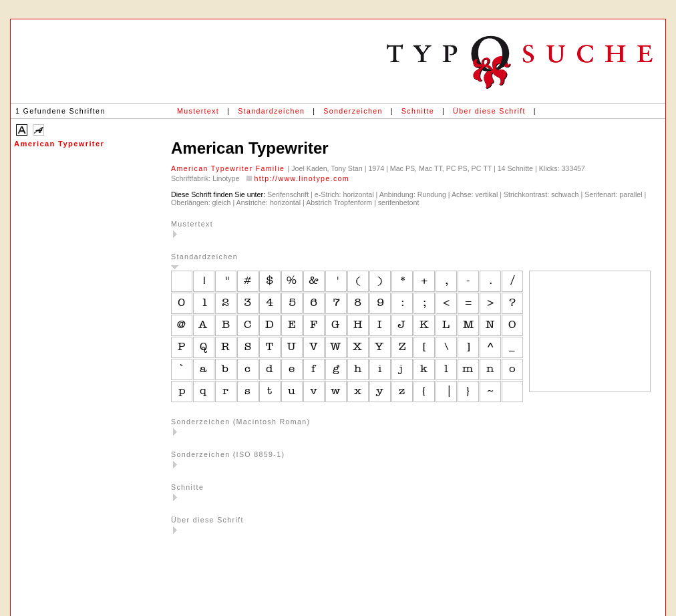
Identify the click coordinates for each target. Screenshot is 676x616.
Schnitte (418, 111)
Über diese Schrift (489, 111)
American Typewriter (59, 144)
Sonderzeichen (353, 111)
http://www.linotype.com (302, 178)
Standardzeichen (271, 111)
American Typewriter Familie (229, 168)
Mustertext (198, 111)
